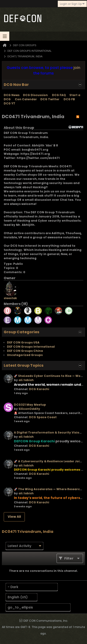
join (77, 68)
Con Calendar (26, 99)
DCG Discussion (36, 95)
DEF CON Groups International (31, 347)
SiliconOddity (29, 409)
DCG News (12, 95)
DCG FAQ (59, 95)
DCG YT (10, 103)
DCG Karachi (39, 389)
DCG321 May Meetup (30, 405)
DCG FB (69, 99)
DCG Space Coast (43, 417)
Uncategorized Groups (25, 355)
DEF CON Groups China (25, 351)
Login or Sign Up (72, 4)
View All (14, 517)
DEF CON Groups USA (23, 342)
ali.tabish (26, 380)
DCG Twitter (50, 99)
